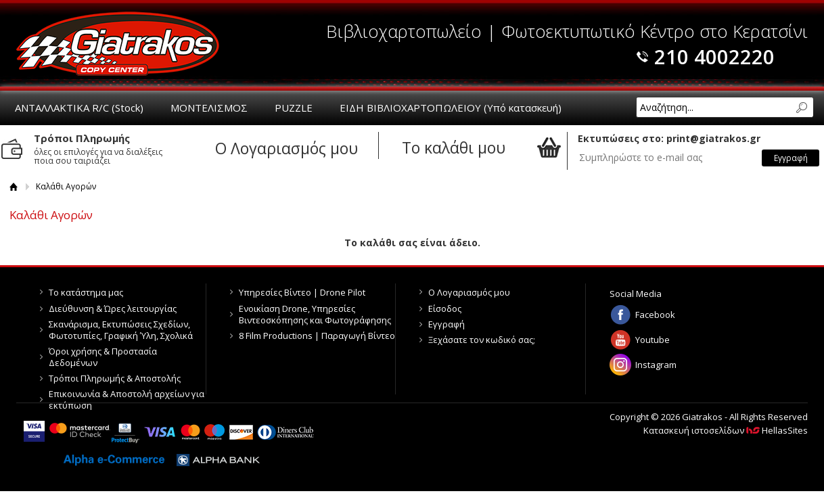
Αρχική (14, 186)
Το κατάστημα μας (86, 292)
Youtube (653, 340)
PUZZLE (294, 108)
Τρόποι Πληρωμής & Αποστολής (115, 378)
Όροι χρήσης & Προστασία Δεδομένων (103, 357)
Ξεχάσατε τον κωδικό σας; (482, 340)
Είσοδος (445, 308)
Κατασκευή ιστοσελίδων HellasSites (726, 430)
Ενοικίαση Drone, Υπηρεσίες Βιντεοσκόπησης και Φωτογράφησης (315, 314)
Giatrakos (118, 43)
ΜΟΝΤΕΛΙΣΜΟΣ (209, 108)
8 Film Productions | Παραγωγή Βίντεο (317, 336)
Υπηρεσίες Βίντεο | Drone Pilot (302, 292)
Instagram (656, 365)
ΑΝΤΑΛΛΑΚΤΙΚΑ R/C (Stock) (79, 108)
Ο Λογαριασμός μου (469, 292)
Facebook (655, 315)
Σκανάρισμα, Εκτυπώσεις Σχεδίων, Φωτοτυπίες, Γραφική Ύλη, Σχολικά (121, 330)
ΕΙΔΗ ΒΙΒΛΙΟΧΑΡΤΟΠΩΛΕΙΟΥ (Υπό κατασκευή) (451, 108)
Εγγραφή (447, 324)
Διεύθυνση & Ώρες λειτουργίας (113, 308)
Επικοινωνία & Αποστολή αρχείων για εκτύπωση (127, 399)
